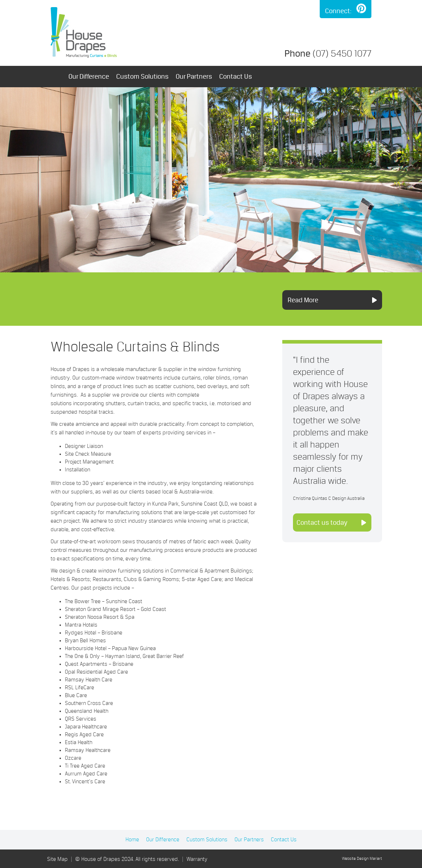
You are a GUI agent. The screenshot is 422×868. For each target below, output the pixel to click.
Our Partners (194, 76)
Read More (303, 300)
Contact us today (322, 522)
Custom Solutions (142, 76)
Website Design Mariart (362, 859)
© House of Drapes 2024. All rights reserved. (127, 859)
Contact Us (236, 76)
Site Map (57, 859)
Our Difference (89, 76)
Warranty (197, 859)
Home (56, 77)
